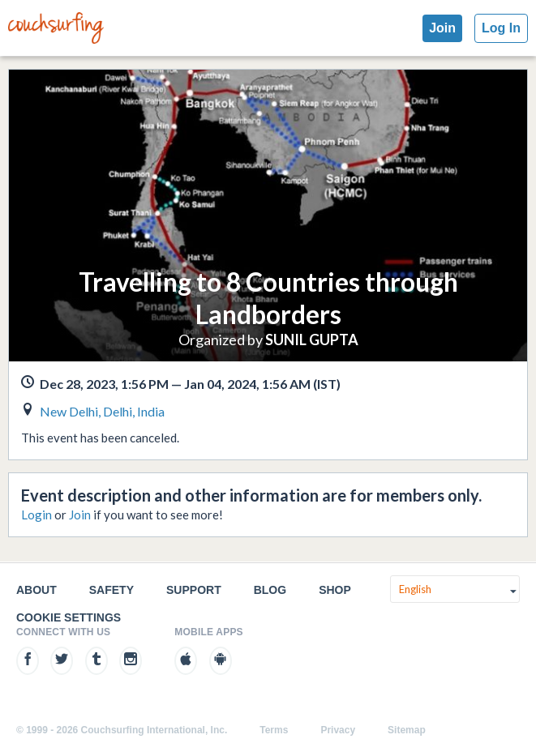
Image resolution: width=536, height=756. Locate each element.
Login (36, 515)
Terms (274, 730)
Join (442, 28)
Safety (111, 590)
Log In (501, 28)
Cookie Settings (69, 617)
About (36, 590)
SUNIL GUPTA (312, 340)
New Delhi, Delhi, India (102, 411)
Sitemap (407, 730)
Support (194, 590)
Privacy (338, 730)
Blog (270, 590)
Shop (335, 590)
